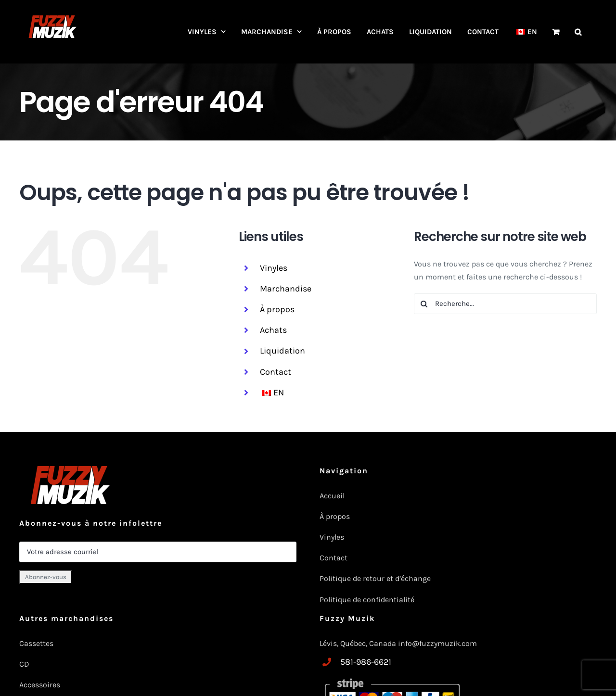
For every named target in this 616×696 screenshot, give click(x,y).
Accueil (332, 496)
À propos (277, 309)
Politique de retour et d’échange (375, 578)
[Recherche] (424, 304)
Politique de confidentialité (367, 600)
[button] (578, 32)
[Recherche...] (505, 304)
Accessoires (41, 685)
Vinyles (274, 268)
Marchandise (286, 289)
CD (24, 664)
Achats (273, 330)
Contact (276, 372)
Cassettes (36, 643)
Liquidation (282, 351)
